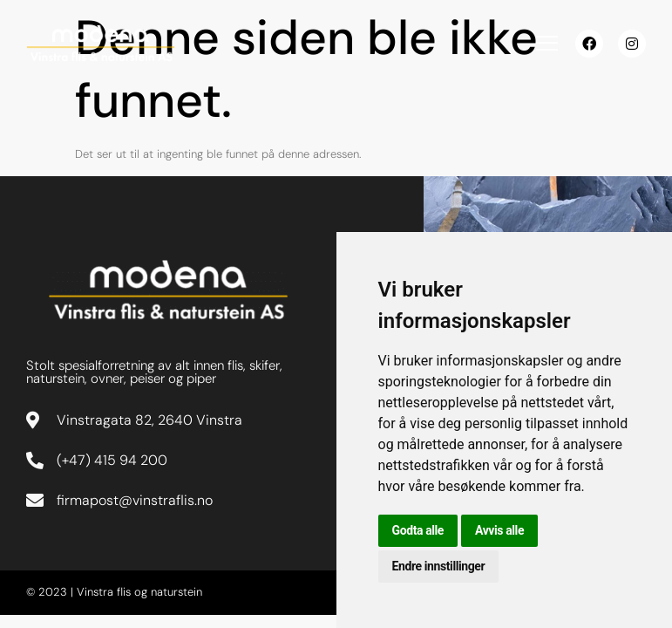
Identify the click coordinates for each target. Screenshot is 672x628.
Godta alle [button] (418, 530)
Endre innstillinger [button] (439, 566)
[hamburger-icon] (547, 45)
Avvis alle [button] (499, 530)
